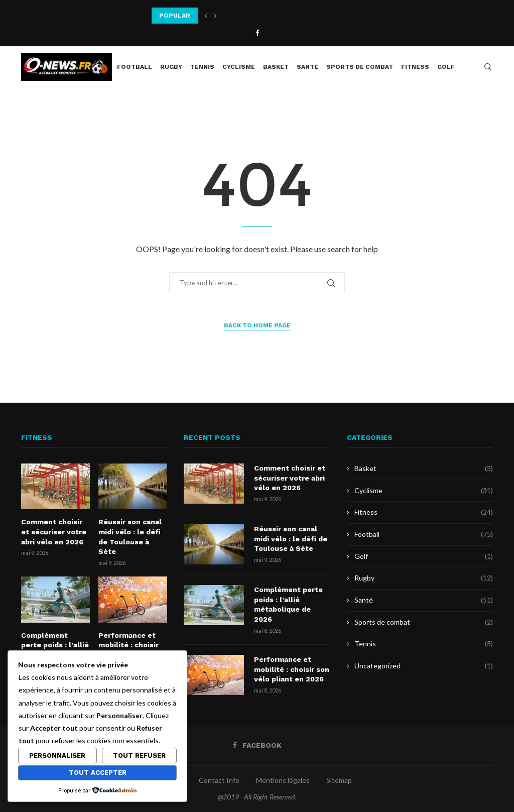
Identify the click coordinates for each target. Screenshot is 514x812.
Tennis (202, 67)
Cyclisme (239, 67)
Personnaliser (57, 756)
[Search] (488, 67)
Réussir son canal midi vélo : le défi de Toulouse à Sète (130, 537)
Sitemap (339, 780)
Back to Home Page (257, 325)
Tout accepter (98, 773)
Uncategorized (424, 666)
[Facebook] (257, 33)
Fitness (415, 67)
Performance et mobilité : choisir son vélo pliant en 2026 (292, 669)
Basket (276, 67)
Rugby (171, 67)
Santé (307, 67)
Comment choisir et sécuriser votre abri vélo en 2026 (54, 532)
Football (135, 67)
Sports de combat (360, 67)
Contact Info (219, 780)
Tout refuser (139, 756)
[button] (206, 16)
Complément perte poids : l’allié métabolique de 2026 (288, 604)
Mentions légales (283, 780)
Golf (446, 67)
